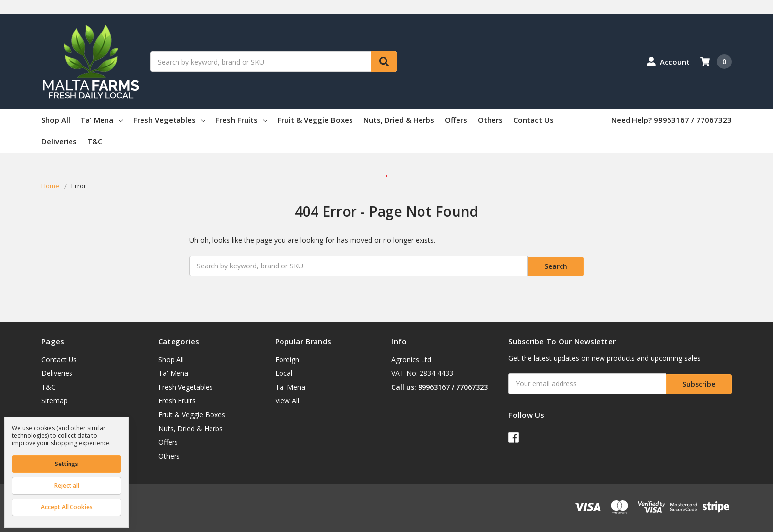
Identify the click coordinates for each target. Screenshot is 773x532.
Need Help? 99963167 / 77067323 (671, 120)
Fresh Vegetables (169, 120)
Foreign (287, 358)
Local (284, 372)
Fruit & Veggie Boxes (315, 120)
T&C (95, 141)
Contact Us (533, 120)
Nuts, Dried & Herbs (399, 120)
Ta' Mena (102, 120)
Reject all (67, 485)
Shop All (56, 120)
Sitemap (54, 399)
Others (490, 120)
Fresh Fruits (241, 120)
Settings (67, 464)
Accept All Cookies (67, 507)
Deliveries (59, 141)
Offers (456, 120)
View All (287, 399)
